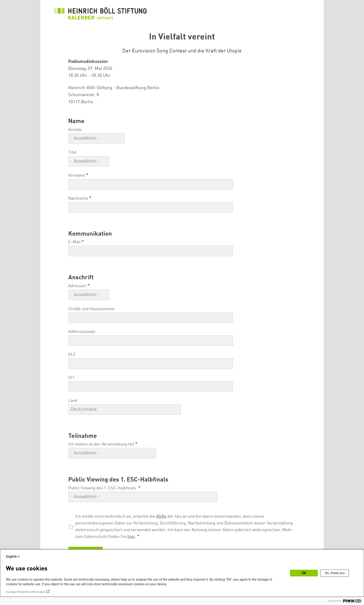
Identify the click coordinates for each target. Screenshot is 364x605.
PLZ (72, 355)
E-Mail (74, 242)
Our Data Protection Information (26, 592)
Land (73, 401)
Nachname (78, 198)
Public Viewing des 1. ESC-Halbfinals (103, 488)
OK (304, 573)
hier (131, 537)
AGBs (161, 517)
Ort (71, 378)
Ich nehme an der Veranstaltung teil (101, 444)
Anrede (75, 130)
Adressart (77, 286)
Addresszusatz (82, 332)
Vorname (77, 176)
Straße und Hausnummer (92, 309)
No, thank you (335, 573)
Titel (72, 153)
